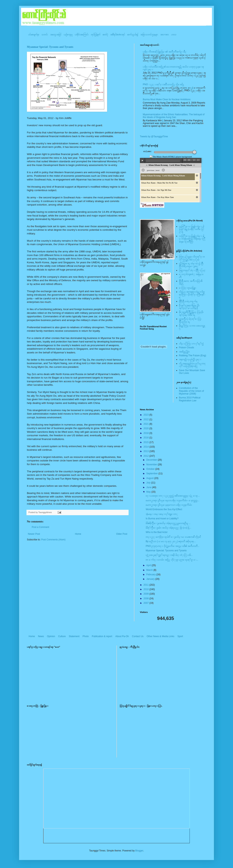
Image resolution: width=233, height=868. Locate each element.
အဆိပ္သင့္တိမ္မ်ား (184, 352)
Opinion (51, 636)
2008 (147, 598)
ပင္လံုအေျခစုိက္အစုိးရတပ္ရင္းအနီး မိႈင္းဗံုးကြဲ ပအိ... (169, 555)
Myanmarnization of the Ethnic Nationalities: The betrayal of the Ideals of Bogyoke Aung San (174, 116)
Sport (180, 636)
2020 (147, 428)
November (152, 465)
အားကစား (165, 35)
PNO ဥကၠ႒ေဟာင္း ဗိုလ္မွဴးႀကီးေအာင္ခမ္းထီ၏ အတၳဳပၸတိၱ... (173, 546)
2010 (147, 589)
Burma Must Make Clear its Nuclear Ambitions (167, 99)
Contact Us (138, 636)
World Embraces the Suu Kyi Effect (164, 509)
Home (78, 534)
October (151, 469)
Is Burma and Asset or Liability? (162, 519)
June (149, 487)
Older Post (122, 534)
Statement (74, 636)
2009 (147, 594)
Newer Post (34, 534)
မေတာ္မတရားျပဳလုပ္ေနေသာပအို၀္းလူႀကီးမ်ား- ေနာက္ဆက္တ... (173, 500)
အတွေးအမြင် (56, 35)
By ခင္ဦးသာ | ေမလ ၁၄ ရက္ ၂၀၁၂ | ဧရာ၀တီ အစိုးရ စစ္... (171, 541)
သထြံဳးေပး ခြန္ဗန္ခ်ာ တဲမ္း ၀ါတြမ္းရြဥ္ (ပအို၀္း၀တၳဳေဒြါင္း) (192, 229)
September (152, 473)
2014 (147, 447)
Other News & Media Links (161, 636)
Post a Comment (40, 527)
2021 (147, 424)
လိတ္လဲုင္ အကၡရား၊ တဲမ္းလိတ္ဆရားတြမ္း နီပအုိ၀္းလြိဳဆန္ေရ (192, 295)
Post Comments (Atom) (53, 540)
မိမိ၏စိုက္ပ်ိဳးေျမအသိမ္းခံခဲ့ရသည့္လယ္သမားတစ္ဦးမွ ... (168, 523)
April (149, 565)
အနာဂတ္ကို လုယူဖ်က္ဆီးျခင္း (190, 359)
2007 (147, 603)
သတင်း (45, 35)
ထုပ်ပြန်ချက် (96, 35)
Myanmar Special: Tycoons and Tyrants (50, 47)
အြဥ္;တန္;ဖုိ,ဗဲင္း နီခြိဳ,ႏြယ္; (192, 270)
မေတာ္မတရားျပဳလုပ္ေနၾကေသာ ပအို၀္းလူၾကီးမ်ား (169, 505)
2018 (147, 433)
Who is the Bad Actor (157, 532)
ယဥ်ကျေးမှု (68, 35)
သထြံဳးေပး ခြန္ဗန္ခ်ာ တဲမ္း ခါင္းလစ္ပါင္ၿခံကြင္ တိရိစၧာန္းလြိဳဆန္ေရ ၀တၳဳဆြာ (192, 239)
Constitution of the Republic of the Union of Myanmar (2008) (192, 391)
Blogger (139, 851)
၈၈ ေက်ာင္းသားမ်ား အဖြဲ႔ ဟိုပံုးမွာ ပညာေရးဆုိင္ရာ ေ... (172, 560)
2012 (147, 456)
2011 (147, 585)
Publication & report (102, 636)
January (151, 579)
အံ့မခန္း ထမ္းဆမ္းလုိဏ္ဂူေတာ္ (162, 514)
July (149, 483)
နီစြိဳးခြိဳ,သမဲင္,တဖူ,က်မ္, (188, 301)
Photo (86, 636)
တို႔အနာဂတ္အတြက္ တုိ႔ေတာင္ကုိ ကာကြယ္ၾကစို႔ (192, 365)
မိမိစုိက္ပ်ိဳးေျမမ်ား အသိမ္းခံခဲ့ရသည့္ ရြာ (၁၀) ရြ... (168, 528)
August (150, 478)
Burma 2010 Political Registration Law (190, 399)
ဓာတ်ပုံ (105, 35)
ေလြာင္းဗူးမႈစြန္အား (188, 288)
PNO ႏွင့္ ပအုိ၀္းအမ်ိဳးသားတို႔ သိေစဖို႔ (164, 84)
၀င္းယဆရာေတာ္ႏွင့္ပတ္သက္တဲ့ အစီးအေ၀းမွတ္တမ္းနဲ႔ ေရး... (173, 496)
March (150, 570)
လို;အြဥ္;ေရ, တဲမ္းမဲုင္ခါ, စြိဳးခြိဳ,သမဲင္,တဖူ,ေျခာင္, (191, 265)
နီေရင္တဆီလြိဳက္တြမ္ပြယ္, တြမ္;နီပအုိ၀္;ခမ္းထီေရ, (191, 313)
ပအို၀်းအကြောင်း (82, 35)
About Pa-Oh (122, 636)
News (41, 636)
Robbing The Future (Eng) (193, 356)
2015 (147, 442)
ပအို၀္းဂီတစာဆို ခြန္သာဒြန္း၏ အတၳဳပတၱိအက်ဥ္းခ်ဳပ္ (164, 52)
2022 (147, 419)
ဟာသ (174, 35)
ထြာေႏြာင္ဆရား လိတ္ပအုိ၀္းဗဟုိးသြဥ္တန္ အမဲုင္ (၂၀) (192, 258)
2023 (147, 415)
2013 (147, 451)
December (152, 460)
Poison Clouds (187, 348)
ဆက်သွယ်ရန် (133, 35)
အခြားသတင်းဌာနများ (149, 35)
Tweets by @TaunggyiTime (154, 137)
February (151, 575)
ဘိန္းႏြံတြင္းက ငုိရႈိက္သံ (191, 344)
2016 (147, 438)
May (149, 492)
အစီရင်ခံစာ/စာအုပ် (118, 35)
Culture (62, 636)
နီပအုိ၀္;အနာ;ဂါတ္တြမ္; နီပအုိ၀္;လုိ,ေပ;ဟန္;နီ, (189, 307)
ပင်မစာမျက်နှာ (34, 35)
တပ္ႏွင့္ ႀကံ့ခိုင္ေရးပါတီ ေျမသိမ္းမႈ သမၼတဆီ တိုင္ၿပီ (173, 537)
